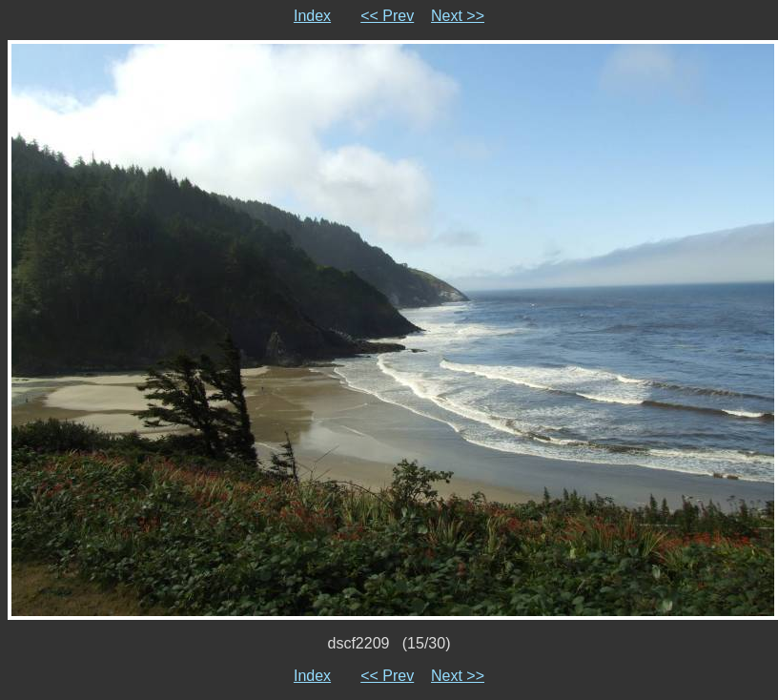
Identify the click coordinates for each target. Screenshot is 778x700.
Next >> (458, 16)
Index (312, 16)
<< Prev (387, 16)
